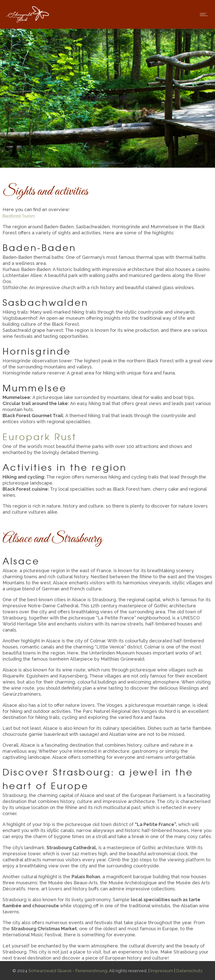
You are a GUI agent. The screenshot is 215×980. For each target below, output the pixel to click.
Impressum (162, 971)
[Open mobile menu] (205, 14)
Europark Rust (40, 436)
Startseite (98, 163)
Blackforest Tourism (19, 216)
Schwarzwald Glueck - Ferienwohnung (68, 971)
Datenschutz (189, 971)
